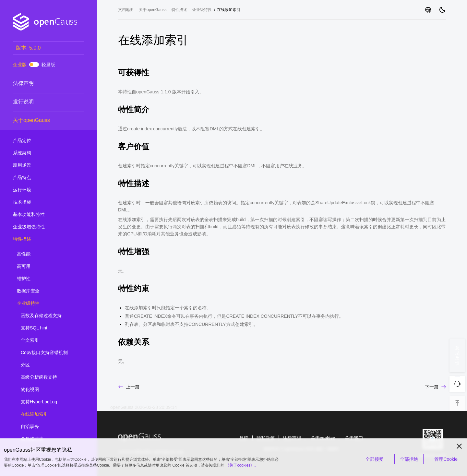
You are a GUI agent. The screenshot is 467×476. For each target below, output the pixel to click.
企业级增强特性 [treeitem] (42, 227)
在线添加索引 (229, 10)
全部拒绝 (409, 459)
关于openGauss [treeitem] (42, 120)
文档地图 (126, 10)
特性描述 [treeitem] (42, 239)
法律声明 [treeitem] (42, 83)
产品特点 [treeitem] (42, 178)
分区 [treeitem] (50, 365)
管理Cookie (446, 459)
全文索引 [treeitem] (50, 340)
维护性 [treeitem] (46, 279)
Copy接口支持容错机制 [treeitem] (50, 353)
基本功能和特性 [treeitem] (42, 215)
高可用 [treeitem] (46, 267)
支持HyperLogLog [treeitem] (50, 402)
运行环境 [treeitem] (42, 190)
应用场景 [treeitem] (42, 165)
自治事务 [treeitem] (50, 427)
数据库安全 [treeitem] (46, 291)
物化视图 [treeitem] (50, 390)
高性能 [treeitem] (46, 254)
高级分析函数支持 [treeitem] (50, 377)
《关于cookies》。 (242, 465)
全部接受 (375, 459)
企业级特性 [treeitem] (46, 303)
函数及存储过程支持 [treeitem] (50, 316)
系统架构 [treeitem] (42, 153)
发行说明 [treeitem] (42, 102)
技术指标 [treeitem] (42, 202)
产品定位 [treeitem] (42, 141)
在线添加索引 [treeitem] (50, 414)
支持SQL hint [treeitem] (50, 328)
